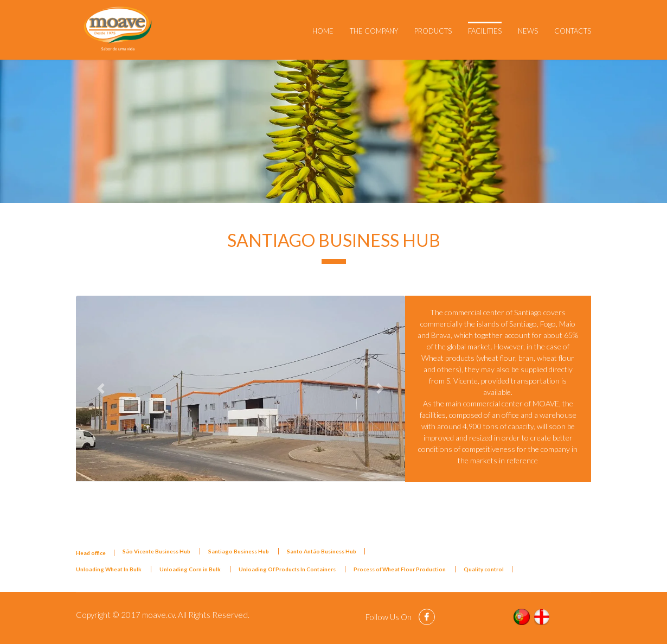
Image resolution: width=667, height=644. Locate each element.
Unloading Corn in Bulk (191, 569)
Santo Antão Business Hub (322, 551)
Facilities (485, 31)
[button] (101, 388)
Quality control (484, 569)
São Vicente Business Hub (157, 551)
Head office (91, 553)
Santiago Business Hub (239, 551)
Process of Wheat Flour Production (400, 569)
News (528, 31)
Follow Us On (389, 617)
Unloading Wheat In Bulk (109, 569)
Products (433, 31)
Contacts (573, 31)
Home (323, 31)
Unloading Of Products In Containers (288, 569)
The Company (374, 31)
